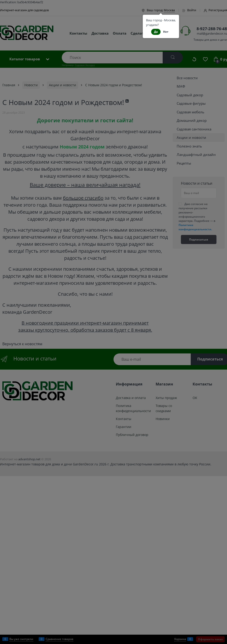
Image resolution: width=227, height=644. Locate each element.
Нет (166, 32)
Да (156, 32)
